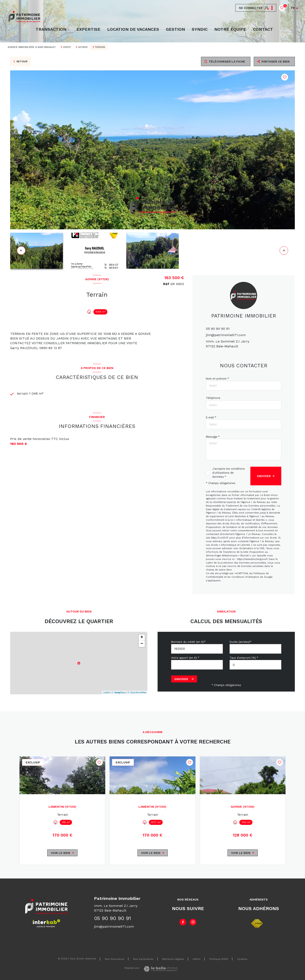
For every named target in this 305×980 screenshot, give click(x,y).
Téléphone (213, 398)
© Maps (119, 692)
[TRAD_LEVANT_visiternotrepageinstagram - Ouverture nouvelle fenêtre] (193, 922)
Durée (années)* (241, 642)
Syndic (200, 29)
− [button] (142, 644)
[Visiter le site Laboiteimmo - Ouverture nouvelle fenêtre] (160, 969)
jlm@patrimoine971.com (226, 335)
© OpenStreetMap (137, 692)
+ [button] (142, 638)
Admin (197, 959)
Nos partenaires (143, 959)
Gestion (175, 29)
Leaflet (106, 692)
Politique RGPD (219, 959)
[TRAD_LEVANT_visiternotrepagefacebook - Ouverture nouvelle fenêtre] (183, 922)
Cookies (242, 959)
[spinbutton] (255, 665)
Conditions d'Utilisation (245, 577)
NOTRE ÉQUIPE (230, 29)
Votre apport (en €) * (185, 658)
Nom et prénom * (217, 379)
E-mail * (211, 417)
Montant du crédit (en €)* (188, 642)
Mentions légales (173, 959)
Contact (263, 29)
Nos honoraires (115, 959)
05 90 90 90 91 (218, 329)
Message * (213, 437)
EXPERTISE (88, 29)
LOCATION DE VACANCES (133, 29)
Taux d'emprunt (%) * (244, 658)
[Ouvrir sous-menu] (69, 29)
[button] (284, 251)
